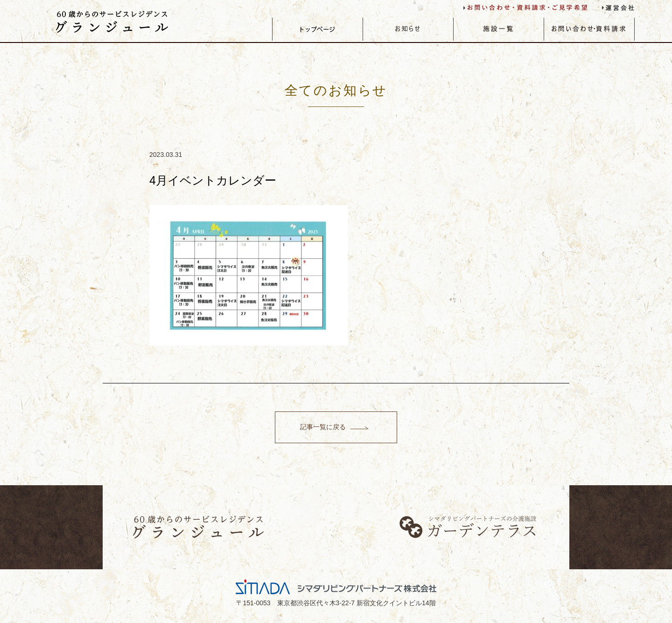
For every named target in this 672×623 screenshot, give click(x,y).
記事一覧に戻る (322, 427)
